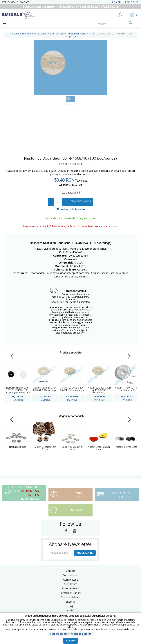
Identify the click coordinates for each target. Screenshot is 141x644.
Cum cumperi (70, 575)
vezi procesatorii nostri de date (69, 634)
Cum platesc (70, 580)
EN (121, 2)
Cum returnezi (71, 588)
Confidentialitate (70, 597)
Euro (136, 2)
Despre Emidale (10, 2)
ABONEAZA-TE (85, 553)
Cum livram (71, 584)
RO (114, 2)
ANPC (70, 610)
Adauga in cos (81, 201)
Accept (70, 641)
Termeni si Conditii (70, 593)
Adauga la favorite (70, 209)
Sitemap (71, 602)
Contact (25, 2)
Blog (70, 606)
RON (127, 2)
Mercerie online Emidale (22, 34)
